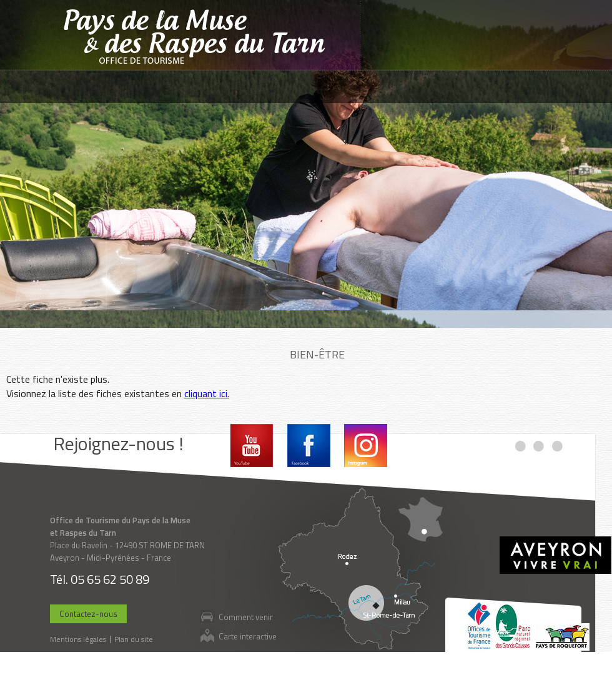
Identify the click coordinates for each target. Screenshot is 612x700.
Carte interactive (248, 636)
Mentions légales (78, 639)
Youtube (252, 446)
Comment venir (246, 617)
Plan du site (134, 639)
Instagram (366, 446)
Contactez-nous (88, 614)
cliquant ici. (207, 393)
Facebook (309, 446)
